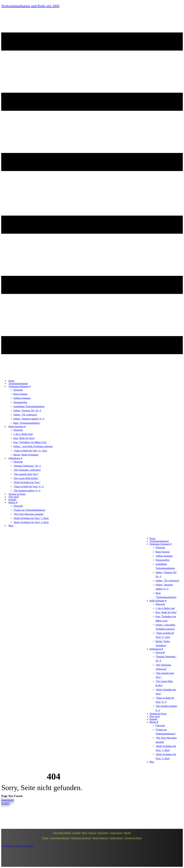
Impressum (19, 846)
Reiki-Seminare (100, 838)
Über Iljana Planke (62, 833)
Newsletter (103, 833)
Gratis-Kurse (116, 833)
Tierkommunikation (60, 838)
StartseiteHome (8, 801)
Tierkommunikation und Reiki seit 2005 (30, 6)
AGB (3, 846)
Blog (84, 833)
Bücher (128, 833)
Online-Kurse (116, 838)
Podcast (92, 833)
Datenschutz (29, 846)
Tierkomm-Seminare (81, 838)
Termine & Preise (133, 838)
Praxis (45, 838)
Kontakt (77, 833)
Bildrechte (10, 846)
